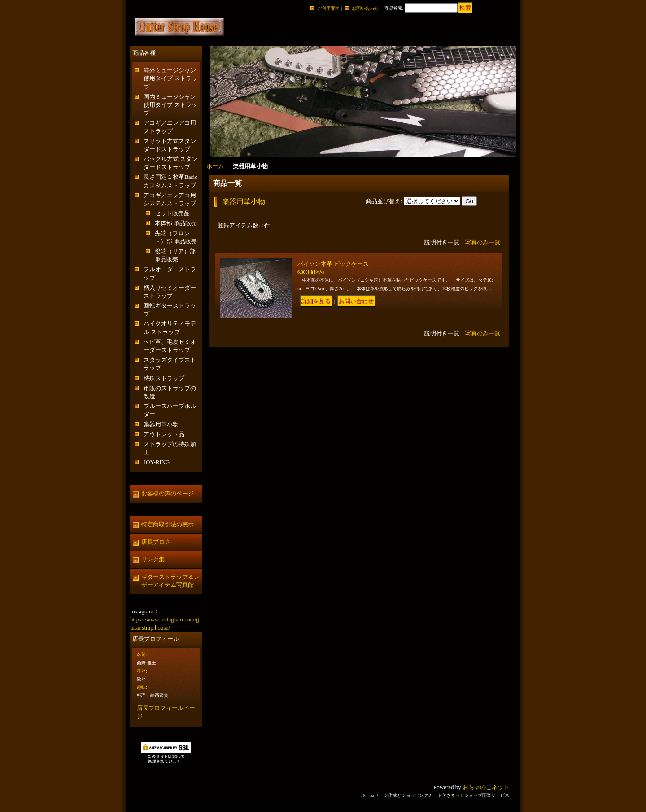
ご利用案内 (328, 8)
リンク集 (153, 559)
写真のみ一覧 (483, 242)
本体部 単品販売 (176, 223)
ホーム (215, 166)
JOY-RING (157, 462)
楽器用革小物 (161, 424)
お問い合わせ (365, 8)
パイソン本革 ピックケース (333, 264)
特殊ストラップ (164, 378)
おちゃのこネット (486, 787)
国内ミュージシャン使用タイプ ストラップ (170, 105)
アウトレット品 (164, 434)
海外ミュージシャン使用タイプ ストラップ (170, 78)
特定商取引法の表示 (168, 524)
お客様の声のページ (168, 493)
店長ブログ (156, 542)
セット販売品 (172, 213)
